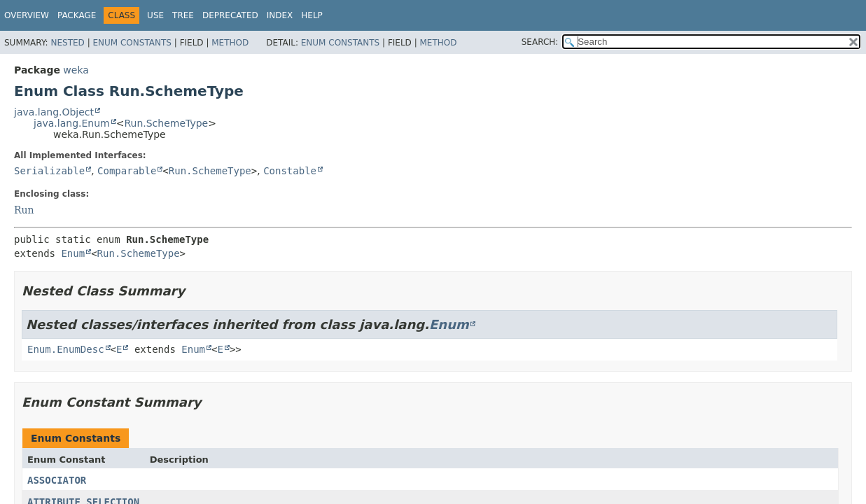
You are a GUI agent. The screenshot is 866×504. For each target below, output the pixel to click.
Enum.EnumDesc (66, 349)
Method (230, 43)
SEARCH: (540, 42)
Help (312, 15)
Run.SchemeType (166, 123)
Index (280, 15)
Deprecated (230, 15)
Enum (73, 253)
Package (77, 15)
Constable (290, 171)
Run (24, 210)
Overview (27, 15)
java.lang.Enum (72, 123)
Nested (67, 43)
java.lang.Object (54, 112)
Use (155, 15)
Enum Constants (132, 43)
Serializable (49, 171)
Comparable (127, 171)
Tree (183, 15)
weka (76, 70)
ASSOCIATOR (57, 480)
